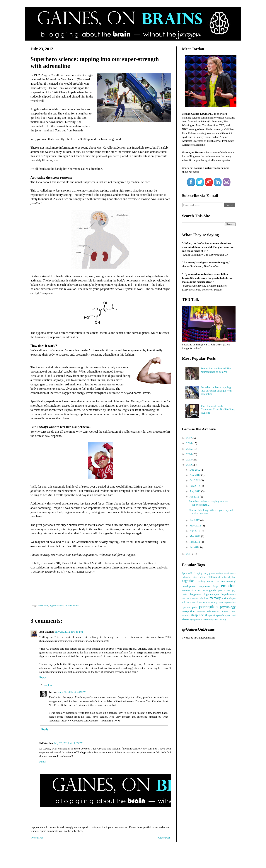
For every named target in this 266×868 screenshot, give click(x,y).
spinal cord (230, 615)
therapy (223, 619)
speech (220, 615)
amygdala (209, 573)
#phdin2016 (189, 573)
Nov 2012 (195, 475)
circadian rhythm (227, 577)
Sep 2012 (195, 486)
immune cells (197, 598)
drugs (216, 586)
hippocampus (211, 594)
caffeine (203, 577)
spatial (212, 615)
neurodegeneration (227, 602)
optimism (186, 607)
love (206, 598)
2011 (189, 554)
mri (224, 598)
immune (186, 598)
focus (205, 590)
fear (199, 590)
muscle (68, 605)
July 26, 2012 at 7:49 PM (72, 692)
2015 (189, 449)
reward (225, 611)
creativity (201, 581)
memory (215, 598)
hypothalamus (57, 605)
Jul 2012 (195, 497)
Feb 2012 (195, 542)
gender (213, 590)
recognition (188, 611)
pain (195, 607)
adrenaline (43, 605)
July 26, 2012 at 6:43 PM (69, 632)
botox (195, 577)
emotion (228, 586)
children (212, 577)
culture (211, 581)
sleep (194, 615)
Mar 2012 (195, 536)
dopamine (205, 586)
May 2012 (196, 526)
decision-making (226, 581)
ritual (233, 611)
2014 (189, 454)
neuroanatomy (210, 602)
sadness (186, 615)
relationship (213, 611)
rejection (201, 611)
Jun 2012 (195, 520)
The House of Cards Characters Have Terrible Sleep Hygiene (218, 409)
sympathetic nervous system (204, 619)
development (189, 586)
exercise (186, 590)
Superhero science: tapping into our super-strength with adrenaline (216, 391)
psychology (228, 607)
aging (199, 573)
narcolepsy (197, 602)
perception (208, 607)
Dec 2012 (195, 470)
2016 (189, 443)
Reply (43, 677)
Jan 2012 (195, 547)
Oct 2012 (195, 480)
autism (220, 573)
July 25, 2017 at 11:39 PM (69, 743)
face (194, 590)
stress (76, 605)
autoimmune (230, 573)
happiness (196, 594)
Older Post (164, 838)
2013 (189, 460)
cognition (188, 581)
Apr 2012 (195, 531)
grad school (224, 590)
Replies (48, 685)
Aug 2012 (195, 491)
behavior (186, 577)
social (203, 615)
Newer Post (38, 838)
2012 (189, 465)
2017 (189, 438)
